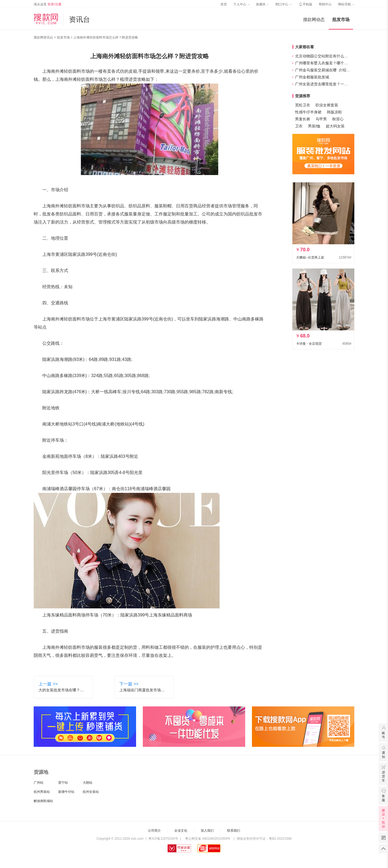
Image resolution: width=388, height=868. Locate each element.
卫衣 (299, 126)
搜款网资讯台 (43, 37)
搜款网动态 (314, 20)
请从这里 (48, 4)
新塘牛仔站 (66, 792)
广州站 (39, 783)
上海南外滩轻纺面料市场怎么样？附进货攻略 (106, 37)
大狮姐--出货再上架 (310, 257)
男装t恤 (314, 126)
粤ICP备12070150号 (163, 839)
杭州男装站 (42, 792)
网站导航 (346, 4)
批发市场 (341, 20)
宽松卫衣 (303, 105)
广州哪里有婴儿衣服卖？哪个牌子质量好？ (331, 63)
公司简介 (154, 831)
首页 (224, 4)
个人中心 (241, 4)
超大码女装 (335, 126)
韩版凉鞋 (334, 112)
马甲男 (321, 119)
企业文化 (181, 831)
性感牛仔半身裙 (308, 112)
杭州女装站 (91, 792)
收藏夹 (262, 4)
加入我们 (207, 831)
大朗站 (88, 783)
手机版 (305, 4)
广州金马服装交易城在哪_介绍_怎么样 (327, 70)
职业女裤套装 (327, 105)
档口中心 (283, 4)
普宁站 (63, 783)
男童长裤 (303, 119)
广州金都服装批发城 (312, 77)
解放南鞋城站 (43, 801)
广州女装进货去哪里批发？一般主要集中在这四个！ (338, 84)
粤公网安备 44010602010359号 (208, 839)
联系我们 (234, 831)
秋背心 (338, 119)
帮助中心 (325, 4)
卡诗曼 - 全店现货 (309, 344)
